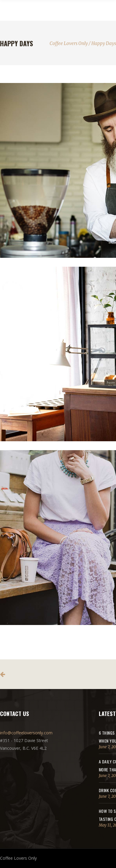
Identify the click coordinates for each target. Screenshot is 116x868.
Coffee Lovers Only (69, 43)
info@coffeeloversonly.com (26, 733)
